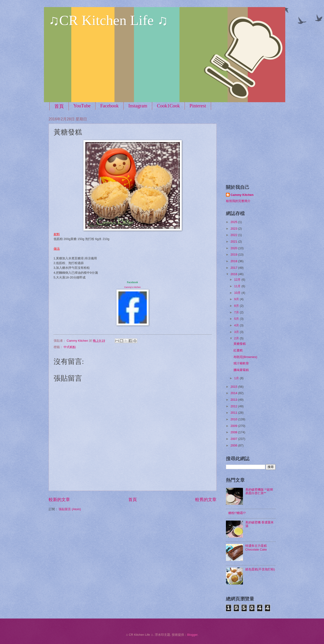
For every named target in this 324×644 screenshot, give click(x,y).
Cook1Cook (168, 106)
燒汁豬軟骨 (241, 363)
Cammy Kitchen (242, 195)
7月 (237, 312)
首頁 (59, 106)
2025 (234, 222)
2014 (234, 393)
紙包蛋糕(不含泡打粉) (260, 569)
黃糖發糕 (240, 344)
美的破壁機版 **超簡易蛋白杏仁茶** (259, 491)
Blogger (192, 635)
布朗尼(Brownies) (245, 357)
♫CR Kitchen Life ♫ (108, 20)
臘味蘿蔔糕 (241, 370)
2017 (234, 268)
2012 (234, 406)
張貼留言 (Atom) (70, 509)
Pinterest (198, 106)
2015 (234, 387)
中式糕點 (70, 347)
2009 (234, 426)
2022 (234, 235)
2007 (234, 439)
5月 (237, 319)
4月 (237, 325)
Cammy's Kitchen (133, 287)
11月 (238, 286)
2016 (234, 274)
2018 (234, 261)
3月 (237, 332)
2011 (234, 413)
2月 (237, 338)
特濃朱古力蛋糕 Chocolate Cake (256, 547)
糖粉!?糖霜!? (237, 513)
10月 (238, 293)
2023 (234, 229)
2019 (234, 255)
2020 (234, 248)
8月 (237, 306)
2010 (234, 419)
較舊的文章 (206, 500)
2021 (234, 242)
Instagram (138, 106)
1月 (237, 378)
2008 (234, 432)
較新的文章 (59, 500)
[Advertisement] (255, 146)
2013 (234, 400)
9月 (237, 299)
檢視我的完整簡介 (238, 201)
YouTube (82, 106)
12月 (238, 280)
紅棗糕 (238, 350)
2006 (234, 445)
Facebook (109, 106)
